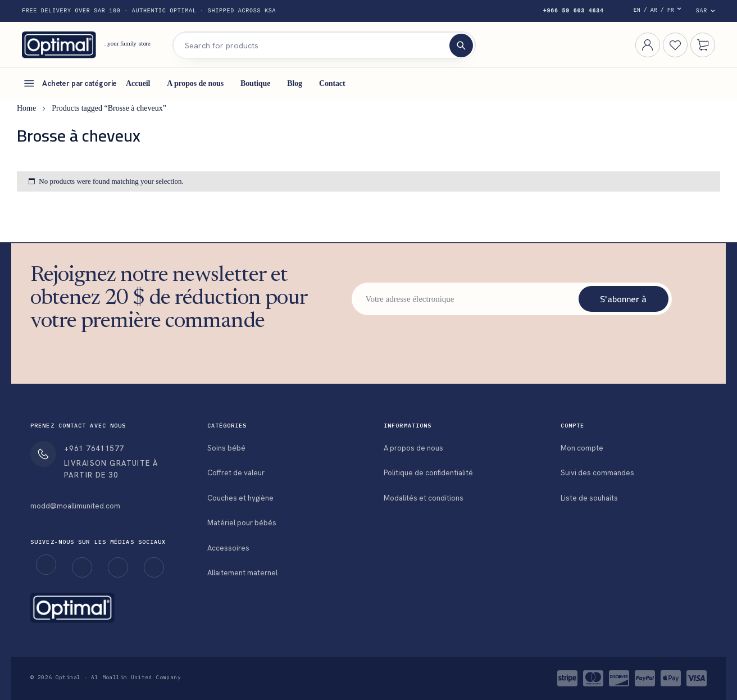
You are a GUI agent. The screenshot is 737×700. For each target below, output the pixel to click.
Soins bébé (226, 448)
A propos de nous (413, 448)
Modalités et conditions (424, 498)
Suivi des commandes (597, 473)
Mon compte (582, 448)
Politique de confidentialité (428, 473)
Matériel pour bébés (242, 523)
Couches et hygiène (240, 498)
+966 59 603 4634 (574, 11)
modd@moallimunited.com (75, 506)
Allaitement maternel (242, 573)
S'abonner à (623, 299)
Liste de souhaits (589, 498)
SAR (702, 11)
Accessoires (228, 548)
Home (26, 108)
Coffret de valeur (236, 473)
